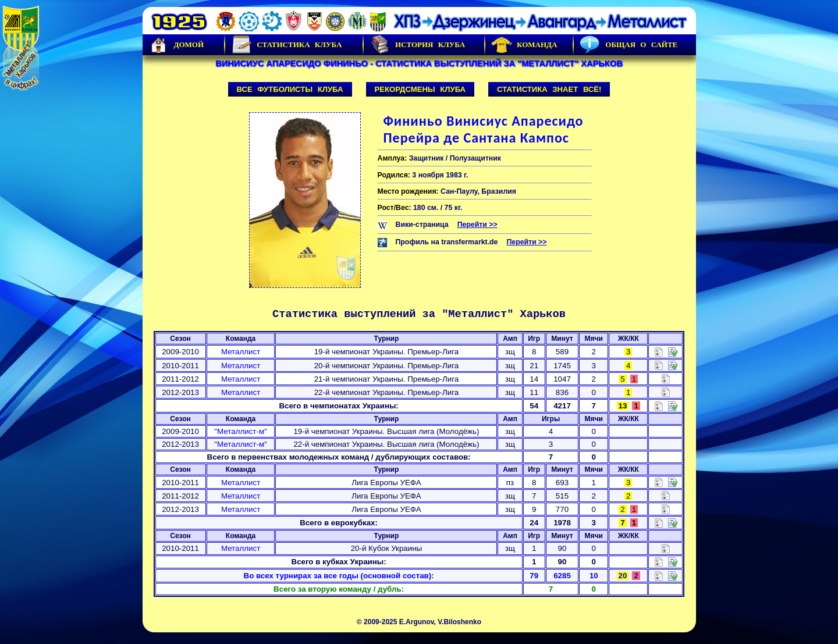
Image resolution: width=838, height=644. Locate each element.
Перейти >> (477, 225)
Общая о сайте (628, 45)
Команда (524, 45)
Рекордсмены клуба (420, 89)
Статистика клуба (286, 45)
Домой (176, 45)
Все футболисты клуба (290, 89)
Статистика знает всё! (549, 89)
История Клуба (417, 45)
